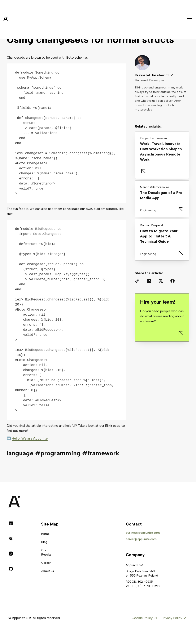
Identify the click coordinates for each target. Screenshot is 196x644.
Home (45, 534)
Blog (44, 542)
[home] (16, 19)
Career (46, 563)
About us (48, 571)
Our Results (46, 552)
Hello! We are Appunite (30, 438)
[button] (189, 19)
